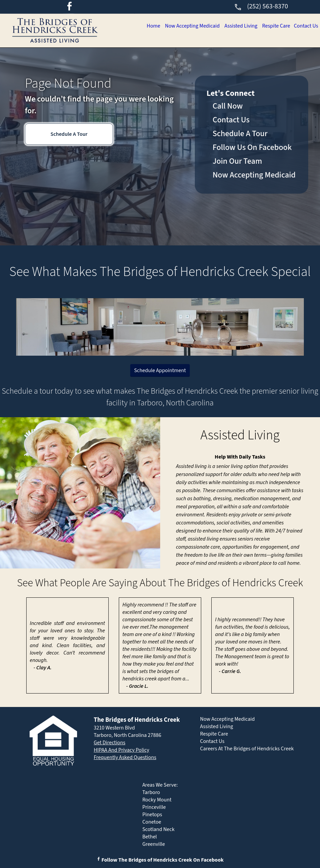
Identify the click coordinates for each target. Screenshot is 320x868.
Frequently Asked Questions (125, 757)
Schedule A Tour (69, 134)
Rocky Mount (157, 800)
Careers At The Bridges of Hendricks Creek (247, 749)
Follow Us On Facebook (252, 147)
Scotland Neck (158, 829)
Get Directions (110, 743)
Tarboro (151, 792)
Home (145, 26)
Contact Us (305, 26)
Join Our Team (237, 161)
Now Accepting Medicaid (185, 26)
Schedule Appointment (160, 370)
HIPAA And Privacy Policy (122, 750)
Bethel (150, 837)
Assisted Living (236, 26)
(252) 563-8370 (261, 6)
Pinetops (152, 815)
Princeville (154, 807)
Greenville (154, 844)
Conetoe (152, 822)
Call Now (228, 106)
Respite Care (274, 26)
